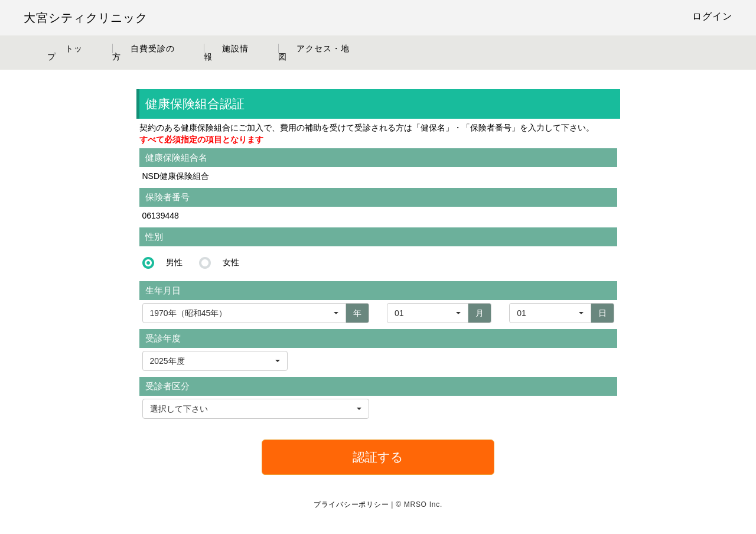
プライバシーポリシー (351, 504)
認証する (378, 457)
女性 (231, 262)
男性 (174, 262)
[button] (215, 361)
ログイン (712, 16)
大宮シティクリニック (86, 18)
